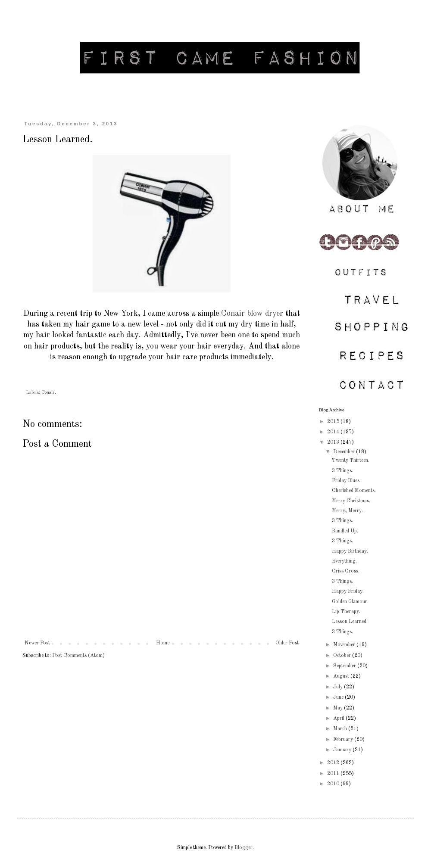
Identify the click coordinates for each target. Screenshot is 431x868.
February (344, 740)
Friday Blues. (346, 481)
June (339, 697)
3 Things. (342, 471)
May (339, 708)
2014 (334, 432)
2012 (334, 763)
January (343, 750)
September (345, 666)
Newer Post (37, 643)
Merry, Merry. (347, 511)
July (339, 687)
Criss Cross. (346, 571)
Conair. (49, 393)
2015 (334, 422)
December (345, 452)
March (341, 729)
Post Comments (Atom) (78, 656)
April (339, 719)
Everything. (344, 561)
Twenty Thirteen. (351, 460)
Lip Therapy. (346, 612)
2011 (334, 774)
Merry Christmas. (351, 501)
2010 (334, 784)
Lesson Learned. (350, 622)
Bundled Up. (345, 531)
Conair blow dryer (252, 314)
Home (163, 643)
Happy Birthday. (350, 551)
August (342, 676)
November (345, 645)
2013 (334, 442)
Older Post (287, 643)
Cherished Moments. (354, 491)
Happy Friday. (348, 591)
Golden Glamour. (350, 602)
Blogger (244, 848)
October (343, 656)
